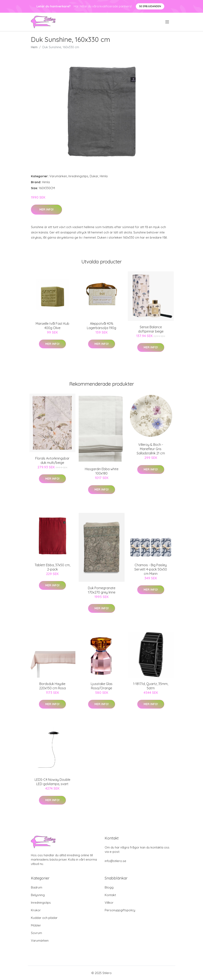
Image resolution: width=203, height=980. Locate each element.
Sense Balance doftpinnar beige (151, 329)
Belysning (38, 895)
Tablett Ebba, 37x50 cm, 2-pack (52, 567)
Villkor (109, 903)
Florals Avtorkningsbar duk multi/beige (52, 460)
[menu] (167, 22)
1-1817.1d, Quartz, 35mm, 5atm (151, 686)
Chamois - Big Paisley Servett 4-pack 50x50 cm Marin (151, 569)
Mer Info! (46, 209)
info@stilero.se (115, 861)
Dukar (94, 176)
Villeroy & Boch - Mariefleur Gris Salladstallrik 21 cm (151, 449)
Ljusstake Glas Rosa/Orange (102, 686)
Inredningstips (78, 176)
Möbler (36, 925)
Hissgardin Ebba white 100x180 (102, 471)
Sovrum (36, 933)
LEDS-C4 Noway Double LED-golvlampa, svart (52, 782)
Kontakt (110, 895)
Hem (34, 47)
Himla (104, 176)
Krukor (36, 910)
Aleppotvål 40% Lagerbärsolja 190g (101, 326)
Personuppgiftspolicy (120, 910)
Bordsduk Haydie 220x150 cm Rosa (52, 686)
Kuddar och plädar (44, 918)
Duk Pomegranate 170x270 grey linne (102, 590)
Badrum (37, 887)
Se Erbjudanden (150, 6)
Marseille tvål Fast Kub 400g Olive (52, 326)
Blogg (109, 887)
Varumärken (58, 176)
